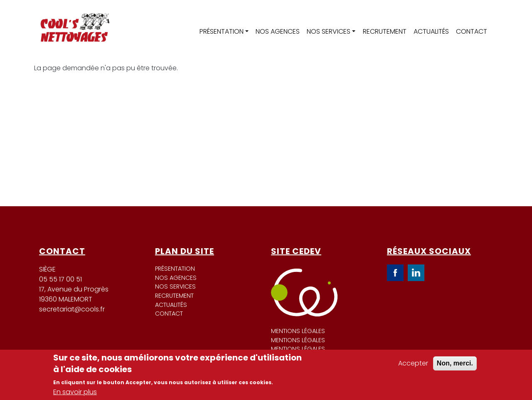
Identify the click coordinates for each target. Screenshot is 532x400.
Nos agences (278, 31)
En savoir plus (75, 392)
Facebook (395, 273)
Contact (472, 31)
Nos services (329, 31)
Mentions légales (298, 331)
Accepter (413, 363)
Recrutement (385, 31)
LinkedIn (416, 273)
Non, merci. (455, 363)
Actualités (431, 31)
